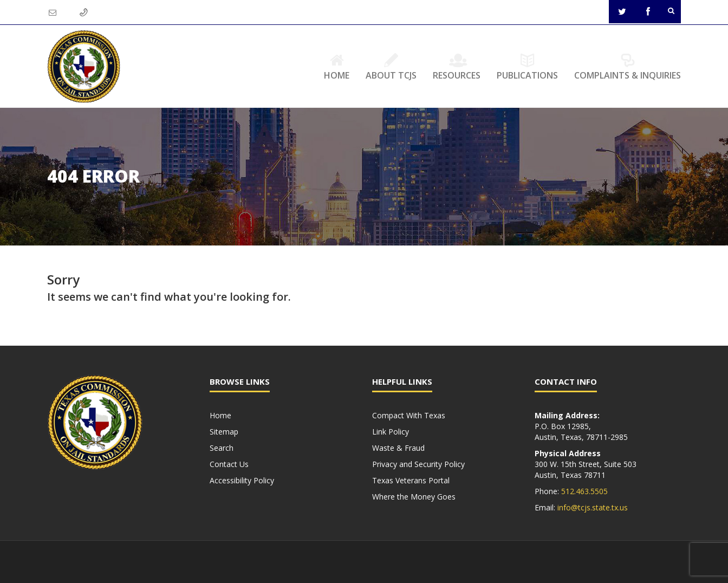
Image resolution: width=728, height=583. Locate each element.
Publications (527, 67)
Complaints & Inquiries (628, 67)
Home (337, 67)
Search (222, 448)
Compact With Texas (409, 415)
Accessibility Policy (242, 480)
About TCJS (391, 67)
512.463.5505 (584, 491)
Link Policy (391, 432)
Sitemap (224, 432)
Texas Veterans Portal (411, 480)
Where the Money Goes (414, 497)
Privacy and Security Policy (418, 464)
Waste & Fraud (398, 448)
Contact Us (229, 464)
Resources (457, 67)
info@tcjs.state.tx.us (593, 507)
